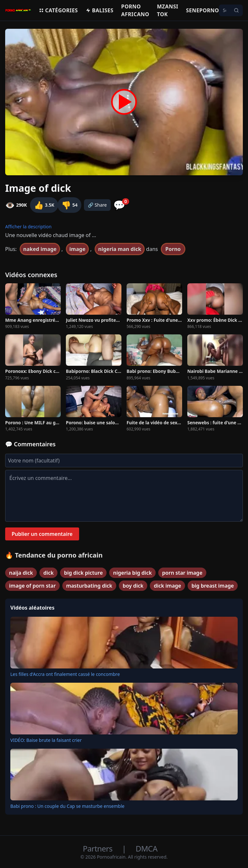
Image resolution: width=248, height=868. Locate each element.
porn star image (182, 573)
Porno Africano (135, 10)
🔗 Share (97, 205)
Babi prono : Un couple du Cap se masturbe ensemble (67, 806)
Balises (99, 10)
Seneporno (202, 10)
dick (48, 573)
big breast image (213, 586)
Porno (173, 249)
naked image (40, 249)
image (77, 249)
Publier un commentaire (42, 534)
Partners (99, 848)
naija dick (21, 573)
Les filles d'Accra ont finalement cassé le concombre (65, 674)
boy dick (133, 586)
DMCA (146, 848)
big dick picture (83, 573)
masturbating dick (89, 586)
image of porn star (32, 586)
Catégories (58, 10)
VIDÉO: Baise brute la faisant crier (46, 740)
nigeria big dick (132, 573)
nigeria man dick (120, 249)
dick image (167, 586)
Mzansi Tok (168, 10)
